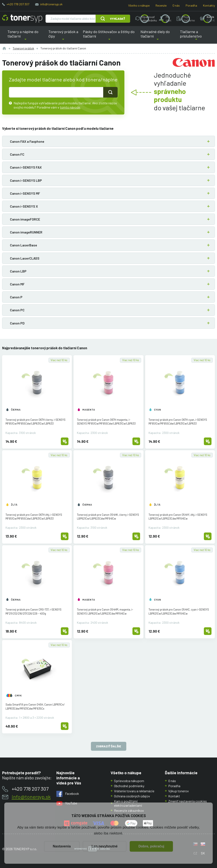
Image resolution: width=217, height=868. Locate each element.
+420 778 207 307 (18, 4)
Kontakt (174, 796)
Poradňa (191, 5)
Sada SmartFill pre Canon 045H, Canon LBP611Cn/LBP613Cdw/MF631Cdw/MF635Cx (35, 706)
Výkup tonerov (179, 791)
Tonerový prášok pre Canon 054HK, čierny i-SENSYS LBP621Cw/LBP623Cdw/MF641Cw (108, 517)
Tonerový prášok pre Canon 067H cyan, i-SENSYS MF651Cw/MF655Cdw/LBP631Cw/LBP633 (178, 422)
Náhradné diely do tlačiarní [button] (158, 36)
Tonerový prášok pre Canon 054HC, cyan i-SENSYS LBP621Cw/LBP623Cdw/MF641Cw (179, 611)
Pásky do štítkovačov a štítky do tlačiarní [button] (109, 36)
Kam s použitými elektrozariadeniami (128, 803)
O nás (176, 5)
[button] (108, 141)
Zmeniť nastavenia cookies (188, 801)
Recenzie (161, 5)
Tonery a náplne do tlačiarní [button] (26, 36)
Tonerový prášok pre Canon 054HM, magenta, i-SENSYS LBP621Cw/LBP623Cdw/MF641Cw (105, 611)
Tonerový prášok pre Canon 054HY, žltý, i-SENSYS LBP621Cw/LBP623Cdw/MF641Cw (178, 517)
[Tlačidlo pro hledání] (110, 92)
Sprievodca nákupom (129, 781)
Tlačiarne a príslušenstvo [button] (196, 36)
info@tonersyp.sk (51, 4)
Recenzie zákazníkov (129, 810)
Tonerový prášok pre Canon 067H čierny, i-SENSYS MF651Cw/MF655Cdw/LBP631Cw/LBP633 (35, 422)
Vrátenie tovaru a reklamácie (134, 791)
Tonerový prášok (23, 48)
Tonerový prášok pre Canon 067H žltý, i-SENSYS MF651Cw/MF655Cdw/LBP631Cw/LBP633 (34, 517)
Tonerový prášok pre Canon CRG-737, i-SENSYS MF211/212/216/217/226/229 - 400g (33, 611)
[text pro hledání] (56, 92)
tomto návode (70, 107)
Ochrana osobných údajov (132, 796)
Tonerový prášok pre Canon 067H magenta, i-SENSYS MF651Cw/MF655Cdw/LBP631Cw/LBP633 (106, 422)
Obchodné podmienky (129, 786)
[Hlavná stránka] (22, 19)
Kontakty (209, 5)
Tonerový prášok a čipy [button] (63, 36)
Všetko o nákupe (139, 5)
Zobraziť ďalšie (109, 746)
